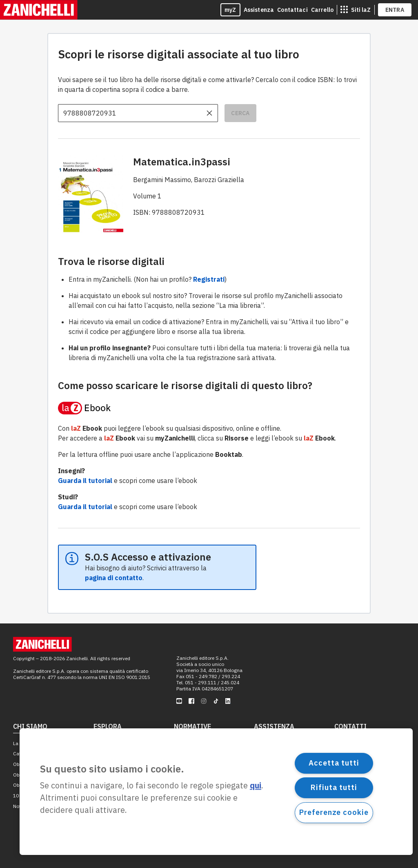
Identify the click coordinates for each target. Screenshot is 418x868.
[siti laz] (356, 10)
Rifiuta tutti (334, 787)
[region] (216, 792)
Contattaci (292, 10)
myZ (230, 10)
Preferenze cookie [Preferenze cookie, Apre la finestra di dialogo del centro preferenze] (334, 812)
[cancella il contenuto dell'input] (209, 113)
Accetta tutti (334, 763)
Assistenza (259, 10)
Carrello (322, 10)
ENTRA (395, 10)
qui (256, 786)
